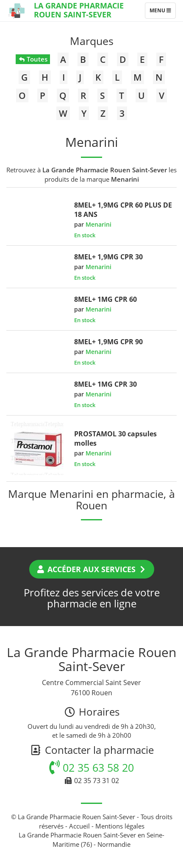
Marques (92, 41)
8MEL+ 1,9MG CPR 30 (108, 257)
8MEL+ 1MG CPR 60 (105, 299)
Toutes (33, 59)
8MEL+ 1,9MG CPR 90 (108, 342)
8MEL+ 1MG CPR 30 (105, 384)
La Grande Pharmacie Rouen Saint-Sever (79, 10)
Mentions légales (120, 826)
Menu (162, 12)
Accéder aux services (92, 569)
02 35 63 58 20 (91, 767)
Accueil (79, 826)
